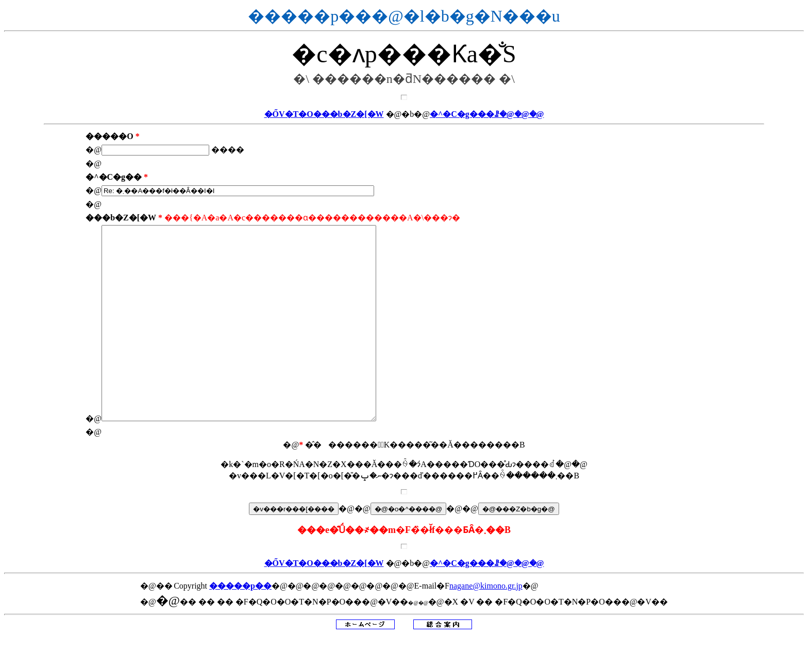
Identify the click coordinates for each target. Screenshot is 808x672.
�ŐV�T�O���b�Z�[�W (324, 114)
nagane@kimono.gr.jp (486, 624)
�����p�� (240, 624)
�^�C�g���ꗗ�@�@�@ (487, 114)
